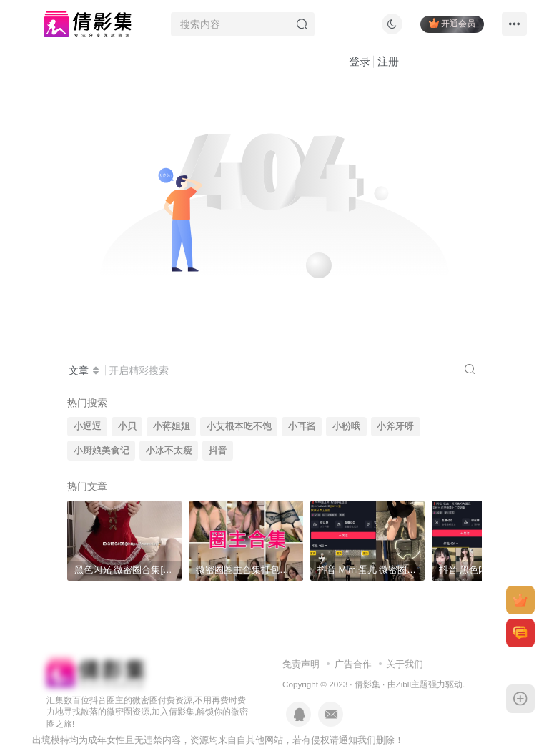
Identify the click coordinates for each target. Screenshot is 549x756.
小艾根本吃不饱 (239, 426)
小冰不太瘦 (169, 451)
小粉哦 (346, 426)
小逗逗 (88, 426)
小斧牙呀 (395, 426)
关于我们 (405, 664)
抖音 (218, 451)
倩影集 (367, 684)
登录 (360, 61)
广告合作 (353, 664)
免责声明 (301, 664)
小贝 (127, 426)
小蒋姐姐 (172, 426)
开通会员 (452, 23)
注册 (388, 61)
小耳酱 (302, 426)
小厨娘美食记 (102, 451)
